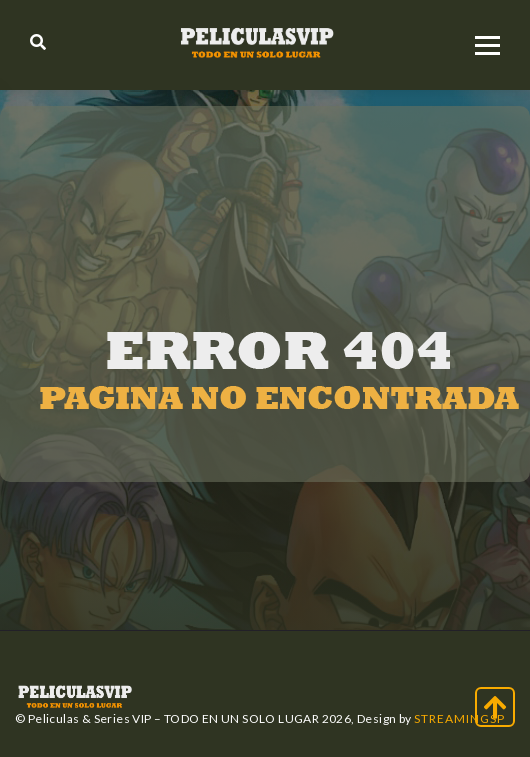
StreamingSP (459, 718)
